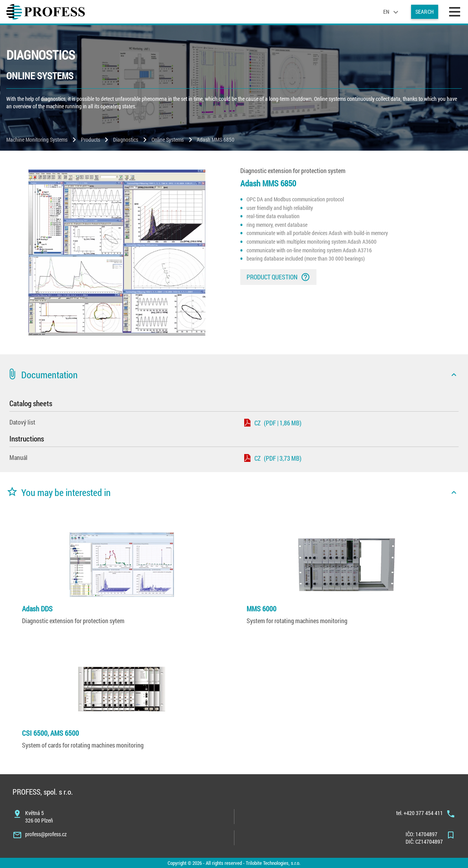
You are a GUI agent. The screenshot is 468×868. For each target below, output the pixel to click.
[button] (234, 375)
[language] (392, 12)
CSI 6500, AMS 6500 (50, 733)
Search (425, 12)
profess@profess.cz (46, 834)
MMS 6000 (261, 609)
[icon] (454, 375)
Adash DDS (37, 609)
